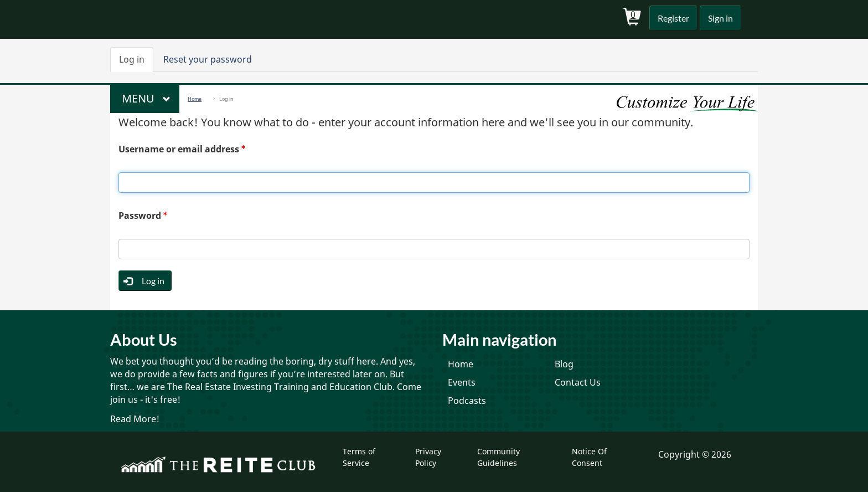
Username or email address (179, 149)
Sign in (719, 18)
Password (140, 216)
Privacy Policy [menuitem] (428, 457)
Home (195, 99)
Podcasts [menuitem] (467, 401)
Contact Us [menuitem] (578, 382)
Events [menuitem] (462, 382)
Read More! (135, 419)
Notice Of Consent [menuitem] (589, 457)
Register (671, 18)
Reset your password (208, 59)
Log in (136, 63)
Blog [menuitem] (564, 364)
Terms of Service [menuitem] (359, 457)
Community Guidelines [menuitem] (498, 457)
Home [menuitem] (461, 364)
